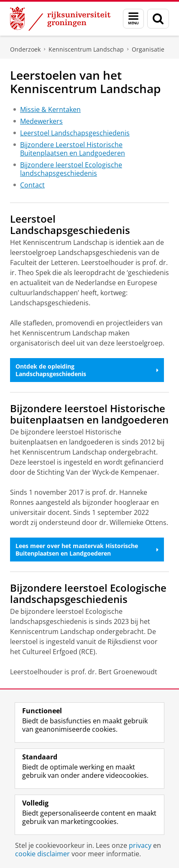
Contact (32, 185)
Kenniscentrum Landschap (86, 49)
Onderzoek (25, 49)
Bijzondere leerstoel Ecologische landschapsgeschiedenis (71, 169)
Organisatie (148, 49)
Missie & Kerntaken (50, 109)
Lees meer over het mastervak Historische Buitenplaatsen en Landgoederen (87, 550)
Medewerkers (41, 121)
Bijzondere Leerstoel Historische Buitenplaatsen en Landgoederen (73, 149)
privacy (140, 845)
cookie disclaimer (42, 854)
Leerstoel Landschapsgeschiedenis (75, 133)
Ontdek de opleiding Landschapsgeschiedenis (87, 370)
